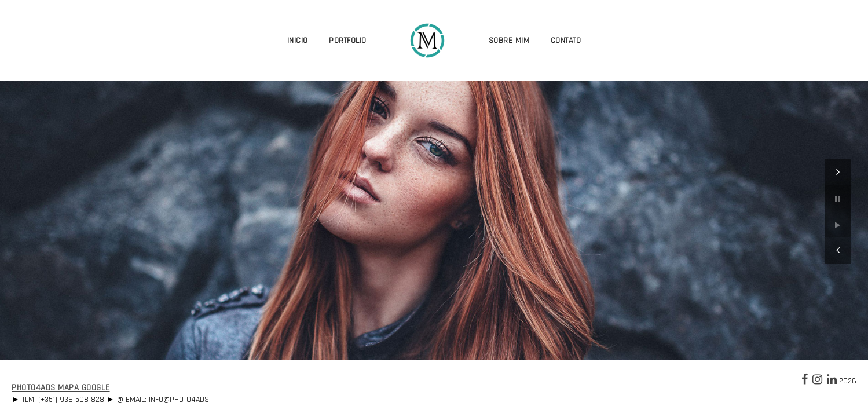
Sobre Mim (509, 41)
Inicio (298, 41)
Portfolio (348, 41)
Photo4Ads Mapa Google (61, 388)
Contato (566, 41)
